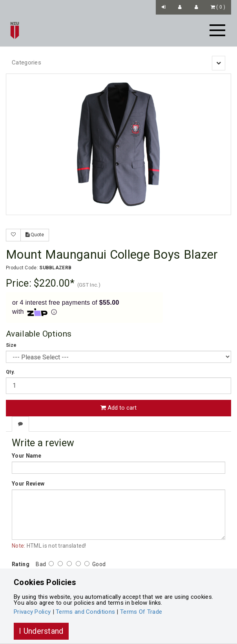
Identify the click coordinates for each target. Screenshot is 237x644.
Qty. (10, 372)
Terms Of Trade (141, 612)
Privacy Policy (32, 612)
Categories (26, 63)
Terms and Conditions (85, 612)
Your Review (28, 484)
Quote (35, 235)
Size (11, 345)
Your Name (27, 456)
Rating (21, 564)
